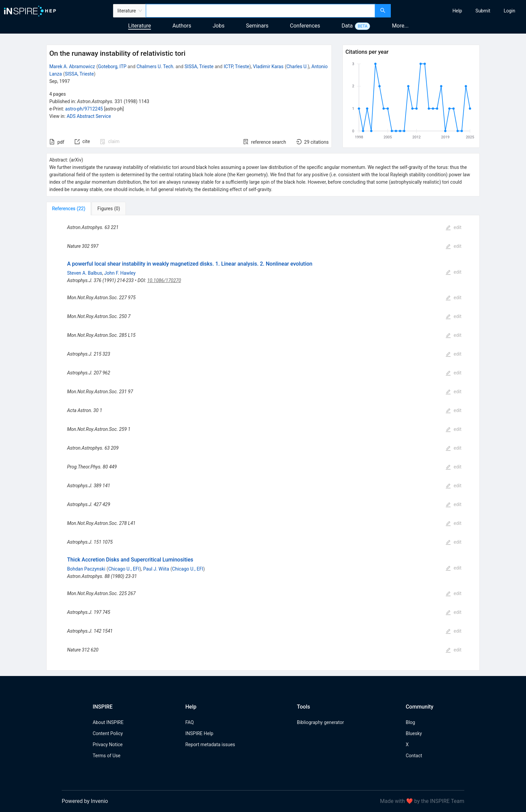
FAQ (189, 722)
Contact (414, 756)
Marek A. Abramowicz (72, 66)
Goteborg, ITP (112, 66)
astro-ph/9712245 (84, 109)
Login (509, 11)
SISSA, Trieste (199, 66)
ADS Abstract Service (89, 116)
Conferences (305, 26)
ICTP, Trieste (236, 66)
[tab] (69, 209)
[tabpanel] (263, 443)
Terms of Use (107, 756)
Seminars (257, 26)
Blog (410, 722)
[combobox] (260, 11)
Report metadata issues (210, 745)
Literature (140, 26)
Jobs (219, 26)
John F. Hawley (120, 273)
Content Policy (108, 733)
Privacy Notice (108, 745)
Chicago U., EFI (124, 569)
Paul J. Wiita (156, 569)
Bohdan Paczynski (86, 569)
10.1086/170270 (164, 280)
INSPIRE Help (199, 733)
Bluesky (414, 733)
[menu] (459, 11)
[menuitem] (457, 11)
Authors (182, 26)
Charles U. (297, 66)
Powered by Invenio (85, 801)
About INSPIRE (108, 722)
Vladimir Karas (268, 66)
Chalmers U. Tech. (155, 66)
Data (347, 26)
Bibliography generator (320, 722)
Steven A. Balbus (85, 273)
